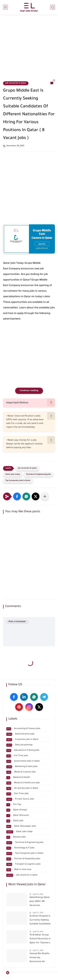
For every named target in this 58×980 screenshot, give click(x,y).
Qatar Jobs (15, 821)
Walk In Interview (19, 870)
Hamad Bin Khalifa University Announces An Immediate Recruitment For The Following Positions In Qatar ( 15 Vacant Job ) (40, 958)
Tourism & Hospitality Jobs (23, 859)
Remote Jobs (16, 837)
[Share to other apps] (45, 496)
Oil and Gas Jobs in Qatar (22, 788)
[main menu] (5, 7)
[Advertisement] (29, 50)
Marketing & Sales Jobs (22, 767)
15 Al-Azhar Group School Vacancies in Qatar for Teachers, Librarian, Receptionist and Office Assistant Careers (40, 940)
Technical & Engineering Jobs (39, 475)
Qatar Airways (17, 810)
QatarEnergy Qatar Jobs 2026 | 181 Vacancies (40, 902)
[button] (17, 496)
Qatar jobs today (13, 475)
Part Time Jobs (17, 794)
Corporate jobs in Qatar (22, 740)
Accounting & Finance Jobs (23, 729)
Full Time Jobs (17, 756)
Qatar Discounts (18, 815)
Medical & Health (18, 777)
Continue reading (29, 391)
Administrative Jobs (20, 734)
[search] (53, 7)
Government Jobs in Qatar (23, 761)
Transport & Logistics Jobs (23, 864)
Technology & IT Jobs (20, 848)
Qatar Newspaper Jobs (21, 826)
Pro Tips (14, 805)
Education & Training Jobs (23, 750)
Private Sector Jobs (20, 799)
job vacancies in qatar (16, 83)
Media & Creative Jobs (21, 772)
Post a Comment (17, 622)
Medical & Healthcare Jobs (23, 783)
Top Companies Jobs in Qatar (18, 481)
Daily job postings (19, 745)
